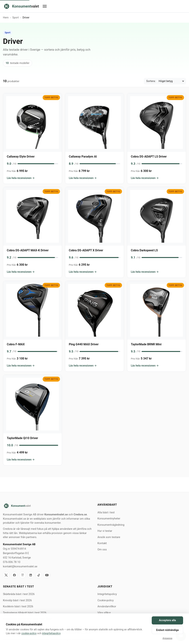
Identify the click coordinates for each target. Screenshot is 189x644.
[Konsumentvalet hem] (21, 6)
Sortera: (151, 81)
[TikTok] (39, 575)
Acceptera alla (167, 620)
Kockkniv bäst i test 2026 (18, 606)
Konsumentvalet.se (56, 514)
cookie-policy (29, 633)
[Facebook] (14, 575)
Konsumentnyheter (109, 519)
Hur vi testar (105, 531)
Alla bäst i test (106, 512)
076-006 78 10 (12, 562)
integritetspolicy (51, 633)
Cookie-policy (106, 600)
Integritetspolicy (107, 594)
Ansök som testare (109, 537)
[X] (6, 575)
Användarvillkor (107, 606)
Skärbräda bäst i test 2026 (19, 594)
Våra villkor (104, 613)
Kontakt (102, 543)
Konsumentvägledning (111, 525)
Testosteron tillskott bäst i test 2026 (25, 613)
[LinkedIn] (31, 575)
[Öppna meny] (112, 6)
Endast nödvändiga (167, 630)
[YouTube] (47, 575)
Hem (6, 18)
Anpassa (167, 638)
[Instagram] (23, 575)
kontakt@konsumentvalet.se (20, 566)
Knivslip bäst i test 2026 (17, 600)
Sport (16, 18)
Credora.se (80, 514)
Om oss (102, 549)
